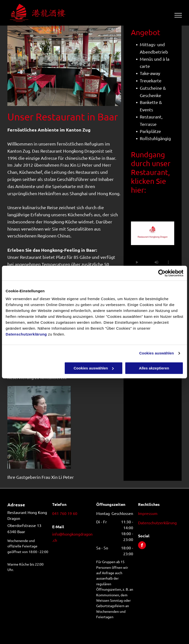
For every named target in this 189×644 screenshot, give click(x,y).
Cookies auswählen (157, 353)
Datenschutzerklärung (26, 334)
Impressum (148, 513)
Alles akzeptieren (154, 368)
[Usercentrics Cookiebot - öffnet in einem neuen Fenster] (162, 273)
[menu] (178, 15)
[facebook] (142, 546)
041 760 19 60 (65, 513)
